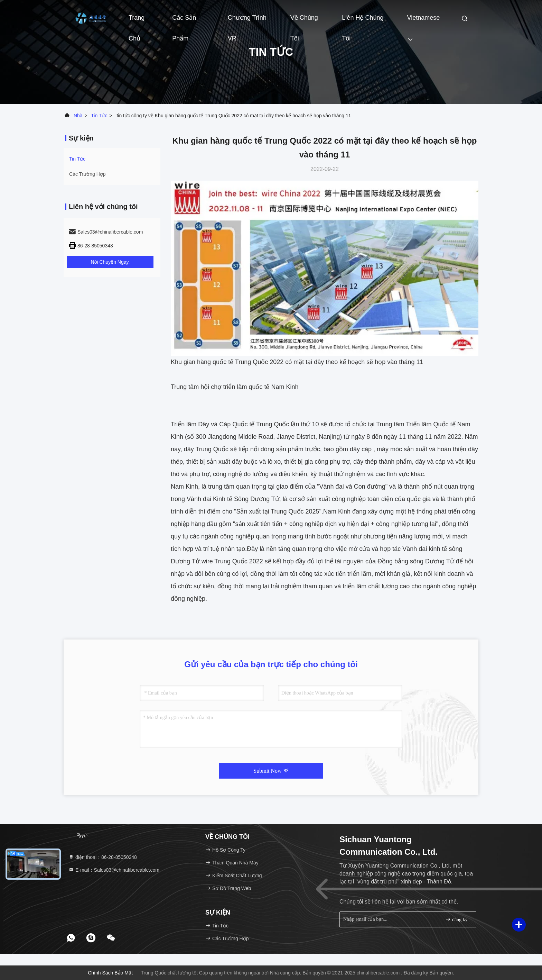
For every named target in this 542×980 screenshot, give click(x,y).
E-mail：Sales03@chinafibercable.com (114, 870)
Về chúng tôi (304, 21)
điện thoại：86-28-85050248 (103, 857)
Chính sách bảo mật (110, 973)
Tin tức (99, 116)
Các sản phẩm (184, 21)
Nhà (78, 116)
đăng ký (456, 919)
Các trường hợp (87, 174)
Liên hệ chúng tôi (363, 21)
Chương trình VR (247, 21)
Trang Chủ (137, 21)
